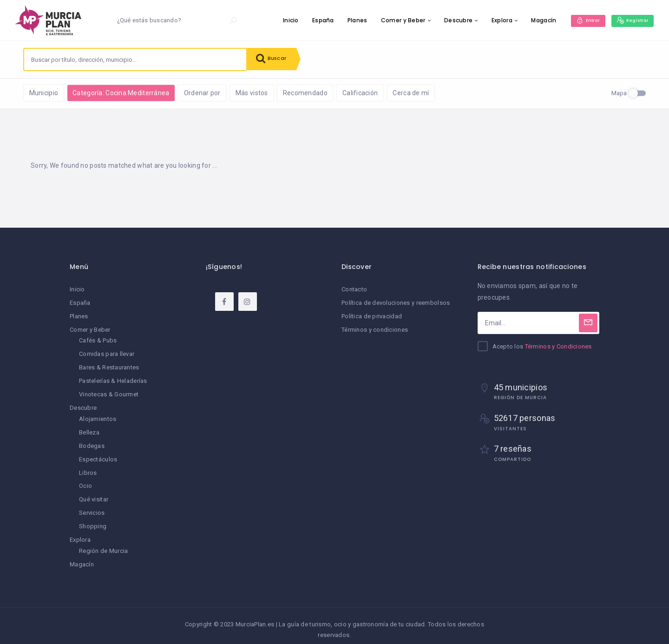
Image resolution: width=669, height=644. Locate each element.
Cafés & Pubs (98, 340)
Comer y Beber (394, 20)
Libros (88, 468)
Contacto (354, 290)
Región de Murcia (103, 544)
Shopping (93, 521)
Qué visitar (94, 494)
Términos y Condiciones (558, 347)
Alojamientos (98, 416)
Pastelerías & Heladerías (113, 379)
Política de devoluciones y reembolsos (396, 303)
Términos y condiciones (375, 329)
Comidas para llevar (107, 353)
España (314, 20)
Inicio (282, 20)
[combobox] (135, 59)
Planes (348, 20)
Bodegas (92, 442)
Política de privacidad (372, 316)
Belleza (89, 429)
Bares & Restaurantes (109, 366)
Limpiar (125, 92)
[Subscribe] (588, 323)
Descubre (449, 20)
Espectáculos (98, 455)
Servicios (92, 508)
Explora (493, 20)
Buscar (274, 59)
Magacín (534, 20)
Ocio (85, 481)
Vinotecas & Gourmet (109, 392)
